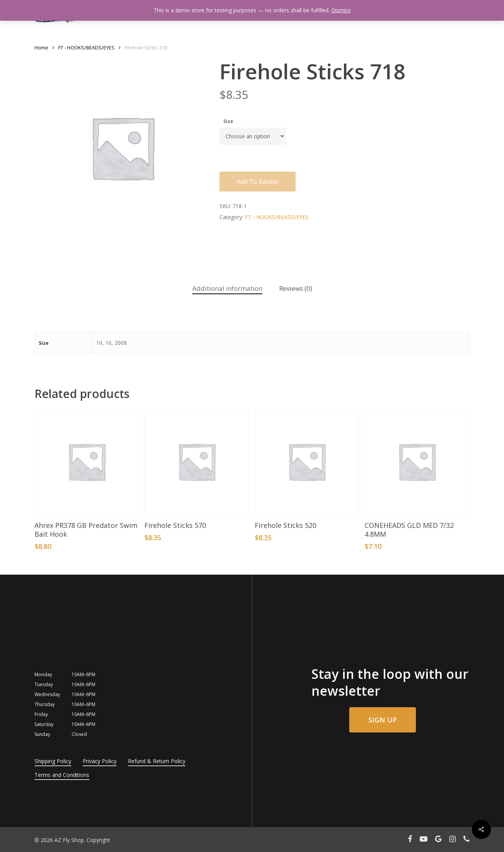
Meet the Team (154, 666)
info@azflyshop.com (160, 648)
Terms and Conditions (62, 775)
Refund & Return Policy (157, 761)
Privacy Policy (100, 761)
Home (41, 48)
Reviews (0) (296, 288)
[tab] (227, 289)
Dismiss (341, 10)
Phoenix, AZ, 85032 (59, 656)
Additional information (227, 288)
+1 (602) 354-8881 (158, 638)
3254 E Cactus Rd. (57, 638)
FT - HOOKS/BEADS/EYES (86, 48)
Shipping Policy (53, 761)
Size (228, 121)
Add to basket (258, 182)
